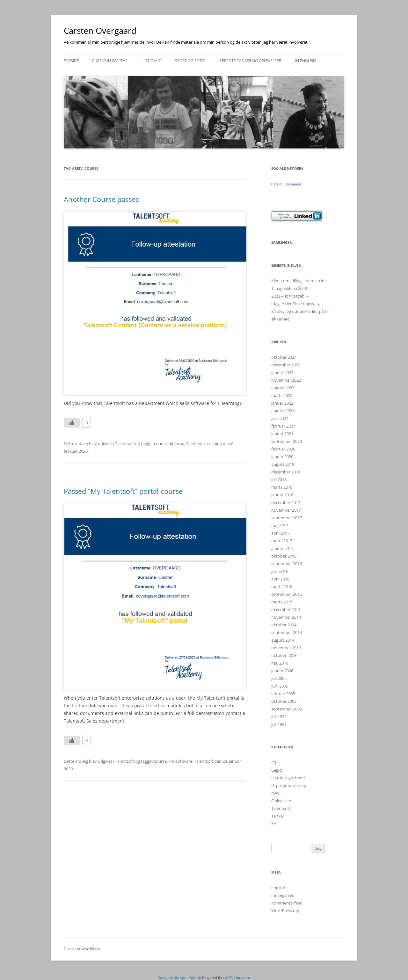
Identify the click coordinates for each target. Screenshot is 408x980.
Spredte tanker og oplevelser (250, 61)
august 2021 (283, 411)
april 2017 (280, 533)
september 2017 (287, 518)
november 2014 (286, 617)
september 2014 (287, 632)
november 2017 (286, 510)
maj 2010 (280, 663)
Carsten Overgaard (100, 31)
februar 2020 (283, 449)
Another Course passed (102, 199)
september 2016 (287, 564)
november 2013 (286, 648)
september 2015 (287, 594)
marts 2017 (282, 541)
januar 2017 (282, 548)
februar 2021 (283, 426)
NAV (275, 793)
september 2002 (287, 709)
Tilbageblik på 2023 (289, 288)
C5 (274, 762)
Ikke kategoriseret (288, 778)
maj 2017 (280, 525)
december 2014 (286, 609)
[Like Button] (72, 423)
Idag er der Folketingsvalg (295, 304)
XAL (275, 824)
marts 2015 (282, 602)
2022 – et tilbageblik (290, 296)
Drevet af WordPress (82, 949)
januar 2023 (282, 372)
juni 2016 (280, 571)
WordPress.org (285, 911)
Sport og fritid (190, 61)
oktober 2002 (284, 701)
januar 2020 (282, 457)
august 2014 (283, 640)
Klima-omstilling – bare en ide (299, 281)
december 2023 (286, 365)
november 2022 (286, 380)
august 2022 (283, 388)
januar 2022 (282, 403)
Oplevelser (281, 801)
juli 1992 (279, 717)
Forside (71, 61)
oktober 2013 (284, 655)
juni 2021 (280, 418)
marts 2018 (282, 487)
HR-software (180, 761)
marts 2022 (282, 395)
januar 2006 (282, 671)
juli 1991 (279, 724)
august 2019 (283, 464)
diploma (176, 443)
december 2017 (286, 502)
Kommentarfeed (287, 903)
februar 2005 (283, 694)
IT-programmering (289, 785)
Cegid (277, 770)
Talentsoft (125, 443)
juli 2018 (279, 479)
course (160, 443)
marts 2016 (282, 587)
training (215, 443)
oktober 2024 (284, 357)
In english (306, 61)
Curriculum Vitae (110, 61)
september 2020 (287, 441)
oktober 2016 (284, 556)
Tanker (278, 816)
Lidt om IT (151, 61)
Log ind (278, 888)
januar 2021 (282, 434)
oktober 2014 (284, 625)
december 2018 (286, 472)
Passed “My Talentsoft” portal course (123, 491)
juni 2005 (280, 686)
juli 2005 (279, 678)
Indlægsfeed (283, 895)
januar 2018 (282, 495)
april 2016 (280, 579)
